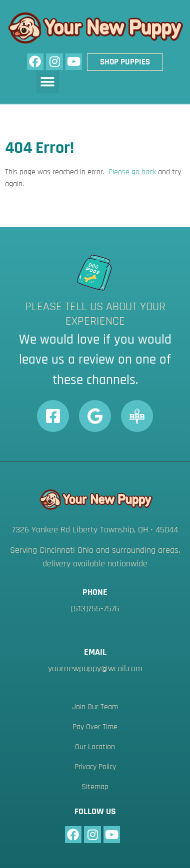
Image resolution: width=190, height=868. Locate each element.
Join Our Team (95, 707)
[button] (48, 82)
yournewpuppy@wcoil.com (95, 668)
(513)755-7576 (95, 609)
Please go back (132, 172)
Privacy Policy (95, 767)
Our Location (95, 747)
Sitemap (95, 787)
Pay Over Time (95, 727)
